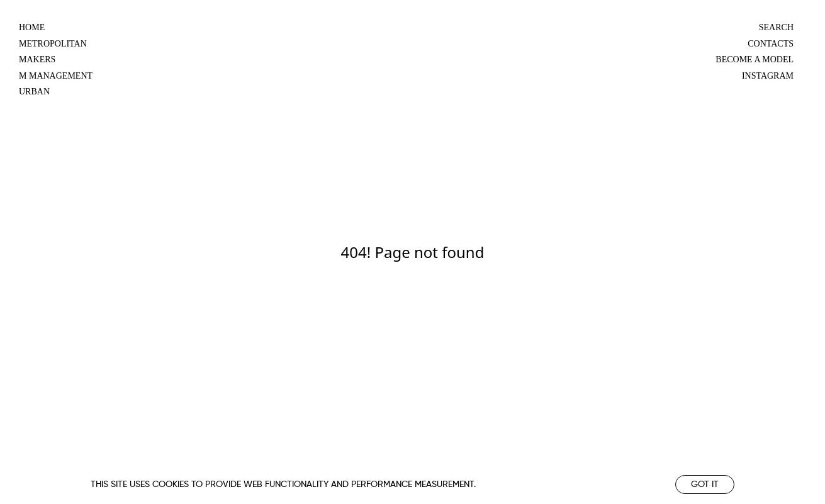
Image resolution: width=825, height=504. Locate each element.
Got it (705, 484)
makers (37, 59)
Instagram (768, 76)
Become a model (755, 59)
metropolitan (53, 44)
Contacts (771, 44)
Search (776, 27)
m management (56, 76)
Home (32, 27)
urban (34, 92)
